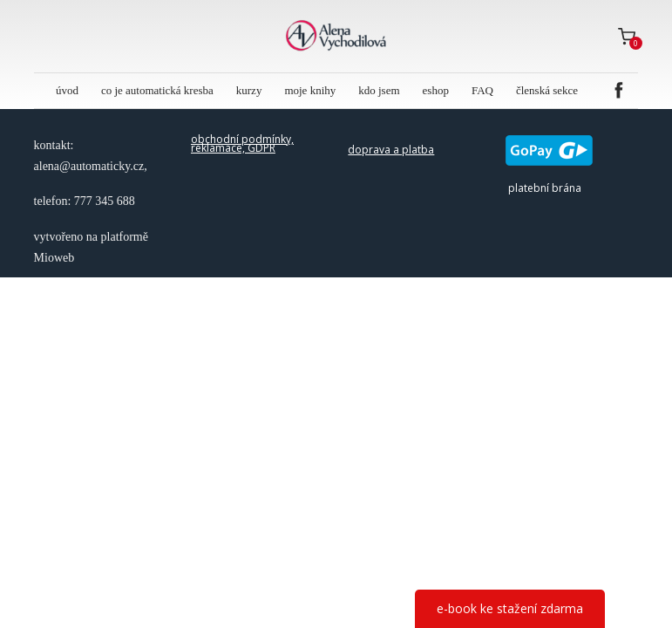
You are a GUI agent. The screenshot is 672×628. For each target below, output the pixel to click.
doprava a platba (391, 150)
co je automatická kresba (157, 90)
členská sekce (547, 90)
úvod (67, 90)
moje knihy (310, 90)
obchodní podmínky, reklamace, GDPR (242, 143)
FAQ (482, 90)
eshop (436, 90)
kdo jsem (379, 90)
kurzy (249, 90)
